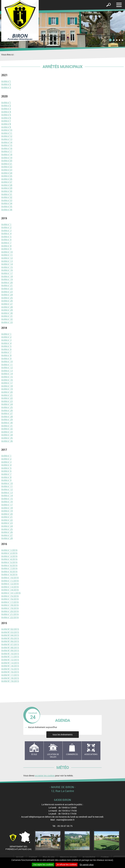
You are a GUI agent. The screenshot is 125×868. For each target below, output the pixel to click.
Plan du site (49, 857)
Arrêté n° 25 (7, 298)
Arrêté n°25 (7, 176)
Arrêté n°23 (7, 170)
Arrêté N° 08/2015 (10, 647)
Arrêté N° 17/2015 (10, 675)
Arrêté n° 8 (6, 246)
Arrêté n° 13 (7, 261)
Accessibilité (89, 857)
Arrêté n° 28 (7, 307)
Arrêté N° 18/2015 (10, 678)
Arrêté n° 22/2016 (10, 617)
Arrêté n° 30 (7, 313)
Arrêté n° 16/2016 (10, 599)
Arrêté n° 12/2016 (10, 584)
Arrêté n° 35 (7, 438)
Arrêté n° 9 (6, 249)
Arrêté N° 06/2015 (10, 641)
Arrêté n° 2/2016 (9, 553)
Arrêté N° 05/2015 (10, 638)
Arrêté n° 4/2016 (9, 559)
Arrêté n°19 (7, 158)
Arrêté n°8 (6, 124)
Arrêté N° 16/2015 (10, 672)
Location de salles (53, 756)
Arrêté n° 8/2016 (9, 571)
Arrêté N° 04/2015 (10, 635)
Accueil (20, 857)
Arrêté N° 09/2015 (10, 650)
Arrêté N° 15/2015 (10, 669)
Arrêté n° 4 (6, 233)
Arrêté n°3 (6, 87)
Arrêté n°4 (6, 112)
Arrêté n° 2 (6, 227)
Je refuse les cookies (66, 864)
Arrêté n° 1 (6, 224)
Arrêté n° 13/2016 (10, 587)
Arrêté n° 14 (7, 264)
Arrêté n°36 (7, 210)
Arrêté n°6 (6, 118)
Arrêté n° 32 (7, 319)
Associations (91, 754)
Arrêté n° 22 (7, 288)
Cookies (105, 857)
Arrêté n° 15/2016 (10, 596)
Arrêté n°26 (7, 179)
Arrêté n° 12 (7, 258)
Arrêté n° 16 (7, 270)
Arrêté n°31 (7, 194)
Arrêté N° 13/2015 (10, 663)
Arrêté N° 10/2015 (10, 653)
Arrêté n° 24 (7, 295)
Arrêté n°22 (7, 167)
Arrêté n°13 (7, 139)
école (34, 754)
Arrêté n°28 (7, 185)
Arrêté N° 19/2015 (10, 681)
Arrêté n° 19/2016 (10, 608)
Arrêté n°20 (7, 161)
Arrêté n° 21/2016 (10, 614)
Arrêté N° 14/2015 (10, 666)
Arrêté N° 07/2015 (10, 644)
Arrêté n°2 (6, 84)
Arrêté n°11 (7, 133)
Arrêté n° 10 (7, 252)
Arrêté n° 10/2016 (10, 577)
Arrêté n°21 (7, 164)
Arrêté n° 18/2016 (10, 605)
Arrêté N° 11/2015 (10, 656)
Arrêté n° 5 (6, 237)
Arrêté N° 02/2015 (10, 629)
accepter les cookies (45, 776)
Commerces (72, 754)
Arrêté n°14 (7, 142)
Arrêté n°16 (7, 148)
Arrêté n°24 (7, 173)
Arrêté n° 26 (7, 301)
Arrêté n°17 (7, 151)
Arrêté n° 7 (6, 243)
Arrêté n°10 (7, 130)
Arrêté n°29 (7, 188)
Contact (33, 857)
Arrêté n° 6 (6, 239)
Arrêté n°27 (7, 182)
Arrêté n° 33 (7, 322)
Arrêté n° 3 (6, 230)
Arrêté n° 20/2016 (10, 611)
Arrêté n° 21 (7, 285)
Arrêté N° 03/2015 (10, 632)
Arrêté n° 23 (7, 292)
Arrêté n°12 (7, 136)
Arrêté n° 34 (7, 435)
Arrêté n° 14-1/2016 (11, 593)
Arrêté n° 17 (7, 273)
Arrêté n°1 (6, 81)
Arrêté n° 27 (7, 304)
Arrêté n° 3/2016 (9, 556)
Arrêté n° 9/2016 (9, 574)
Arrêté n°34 (7, 203)
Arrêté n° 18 (7, 276)
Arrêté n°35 (7, 206)
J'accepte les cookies (43, 864)
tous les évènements (63, 734)
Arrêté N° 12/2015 (10, 660)
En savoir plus (87, 864)
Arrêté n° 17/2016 (10, 602)
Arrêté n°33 (7, 200)
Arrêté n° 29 (7, 310)
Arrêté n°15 (7, 145)
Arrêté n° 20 (7, 282)
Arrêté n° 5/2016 (9, 562)
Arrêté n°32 (7, 197)
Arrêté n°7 (6, 121)
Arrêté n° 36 (7, 441)
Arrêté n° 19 (7, 279)
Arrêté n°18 (7, 154)
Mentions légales (68, 857)
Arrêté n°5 (6, 115)
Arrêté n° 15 (7, 267)
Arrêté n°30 (7, 191)
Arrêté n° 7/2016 (9, 568)
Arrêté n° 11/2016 (10, 581)
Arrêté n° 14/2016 (10, 590)
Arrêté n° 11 (7, 255)
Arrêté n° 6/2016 (9, 565)
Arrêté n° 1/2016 (9, 550)
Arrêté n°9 (6, 127)
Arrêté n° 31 (7, 316)
